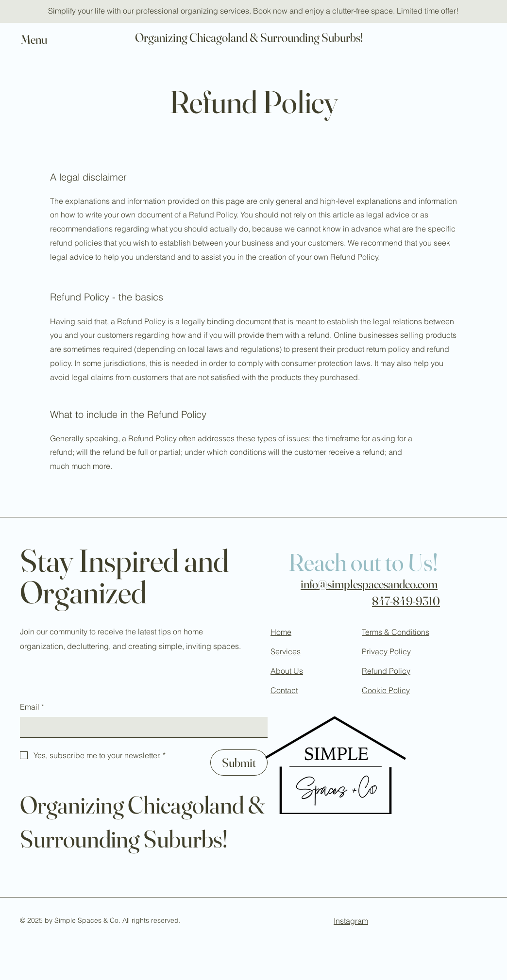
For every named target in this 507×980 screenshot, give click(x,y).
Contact (284, 690)
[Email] (141, 727)
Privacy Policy (386, 651)
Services (286, 651)
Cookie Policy (386, 690)
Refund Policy (386, 671)
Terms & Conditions (396, 632)
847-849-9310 (406, 601)
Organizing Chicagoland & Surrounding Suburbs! (249, 37)
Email (32, 707)
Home (281, 632)
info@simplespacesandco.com (369, 584)
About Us (287, 671)
